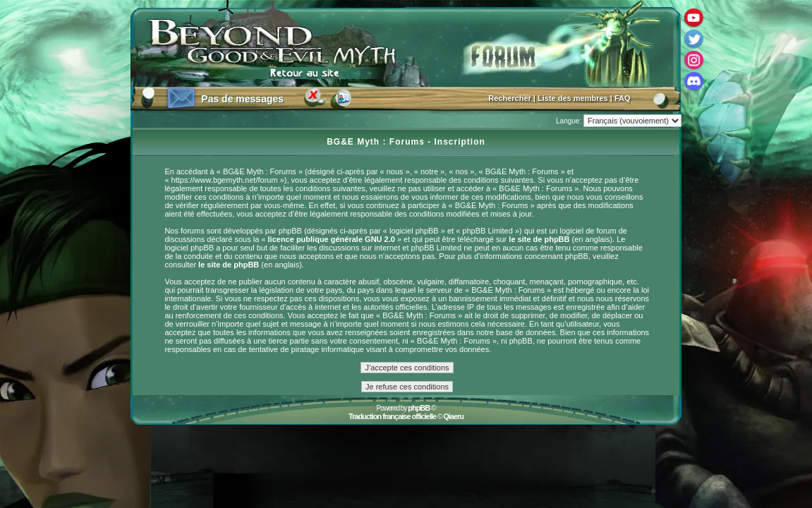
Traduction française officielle (392, 416)
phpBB (419, 408)
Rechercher (510, 98)
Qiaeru (453, 416)
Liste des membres (573, 98)
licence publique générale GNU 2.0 (332, 239)
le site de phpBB (539, 239)
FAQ (623, 98)
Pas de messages (242, 99)
